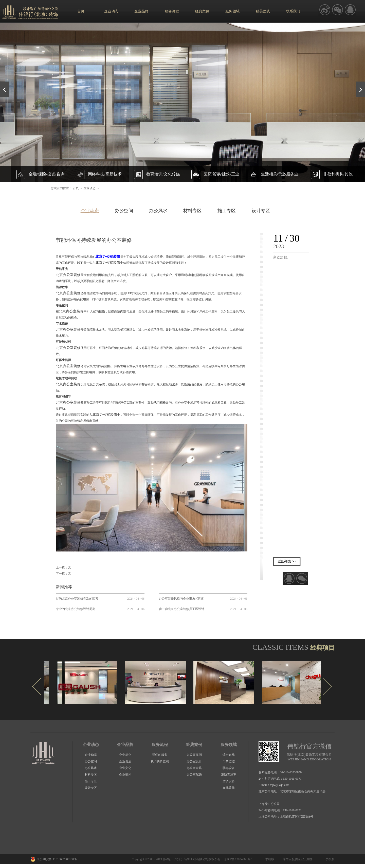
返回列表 (287, 561)
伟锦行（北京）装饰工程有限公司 (186, 859)
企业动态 (89, 188)
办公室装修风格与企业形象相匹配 (181, 599)
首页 (81, 11)
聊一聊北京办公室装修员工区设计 (181, 609)
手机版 (269, 859)
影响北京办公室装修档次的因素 (77, 599)
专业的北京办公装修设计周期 (76, 609)
